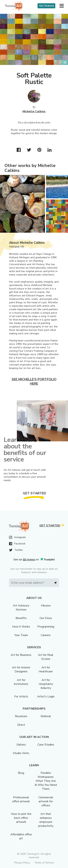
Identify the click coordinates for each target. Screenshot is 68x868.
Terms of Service (44, 863)
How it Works (21, 627)
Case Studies (46, 745)
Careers (46, 635)
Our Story (46, 618)
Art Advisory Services (21, 608)
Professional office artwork (21, 799)
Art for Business (21, 655)
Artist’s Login (46, 697)
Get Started (46, 6)
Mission (46, 606)
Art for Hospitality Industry (46, 684)
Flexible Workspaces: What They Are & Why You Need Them (46, 781)
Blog (21, 773)
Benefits (21, 618)
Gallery (21, 745)
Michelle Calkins (34, 111)
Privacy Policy (22, 863)
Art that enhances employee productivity (46, 820)
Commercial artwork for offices (46, 801)
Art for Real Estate (46, 657)
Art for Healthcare (46, 669)
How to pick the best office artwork (21, 818)
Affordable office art (21, 836)
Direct (21, 725)
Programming (46, 627)
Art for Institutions (21, 682)
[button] (62, 6)
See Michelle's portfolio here (34, 381)
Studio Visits (21, 753)
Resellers (21, 716)
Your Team (21, 635)
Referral (46, 716)
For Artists (21, 697)
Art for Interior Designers (21, 669)
